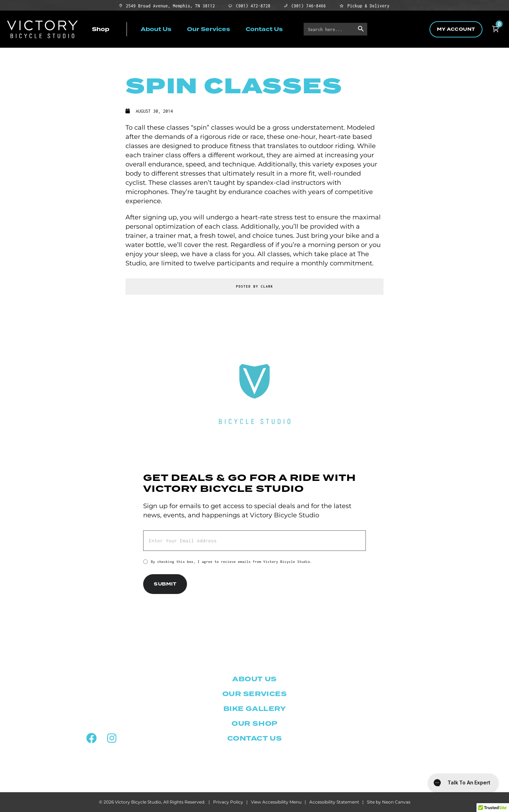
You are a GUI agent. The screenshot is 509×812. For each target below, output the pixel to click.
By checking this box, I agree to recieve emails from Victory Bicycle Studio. (232, 562)
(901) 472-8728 (101, 720)
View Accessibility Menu (276, 802)
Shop (101, 29)
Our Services (209, 29)
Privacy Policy (228, 802)
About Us (156, 29)
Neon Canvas (396, 802)
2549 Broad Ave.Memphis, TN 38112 (101, 685)
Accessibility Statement (334, 802)
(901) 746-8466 (101, 705)
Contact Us (264, 29)
